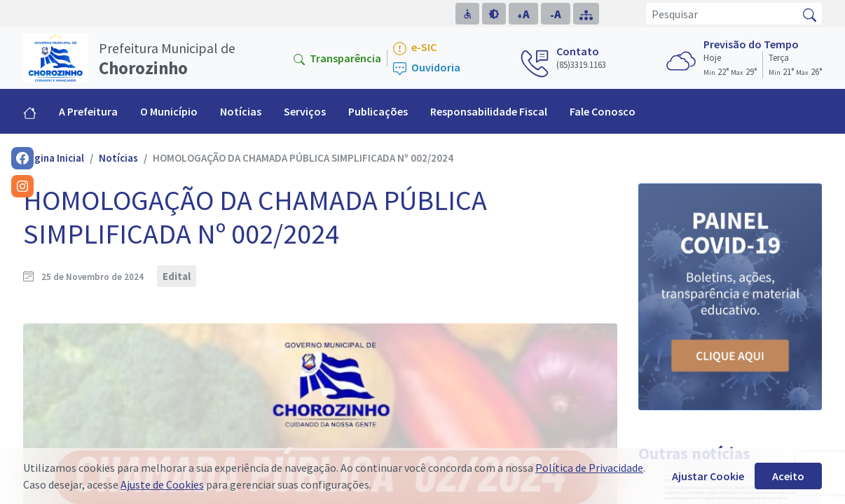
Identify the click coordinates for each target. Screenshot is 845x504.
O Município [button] (169, 111)
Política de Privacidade (589, 468)
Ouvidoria (427, 68)
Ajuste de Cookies (162, 484)
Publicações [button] (378, 111)
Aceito (788, 476)
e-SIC (415, 48)
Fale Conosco (603, 111)
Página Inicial (54, 158)
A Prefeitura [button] (88, 111)
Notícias (241, 111)
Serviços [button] (305, 111)
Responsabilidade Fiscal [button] (489, 111)
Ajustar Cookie (708, 476)
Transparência (337, 58)
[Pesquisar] (722, 14)
